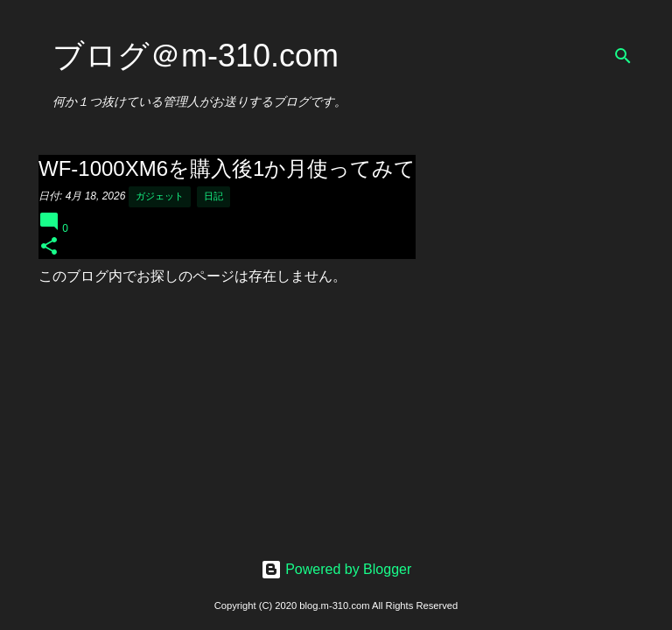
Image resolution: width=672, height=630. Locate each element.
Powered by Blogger (336, 569)
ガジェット (160, 196)
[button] (49, 247)
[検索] (623, 56)
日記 (213, 196)
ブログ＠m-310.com (196, 56)
